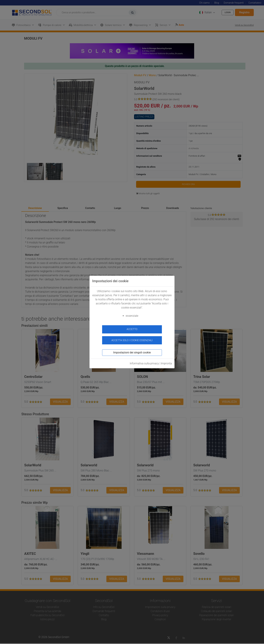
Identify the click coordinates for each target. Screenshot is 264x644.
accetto (132, 329)
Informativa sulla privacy (144, 362)
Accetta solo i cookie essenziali (132, 338)
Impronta (166, 362)
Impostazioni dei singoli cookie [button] (132, 351)
